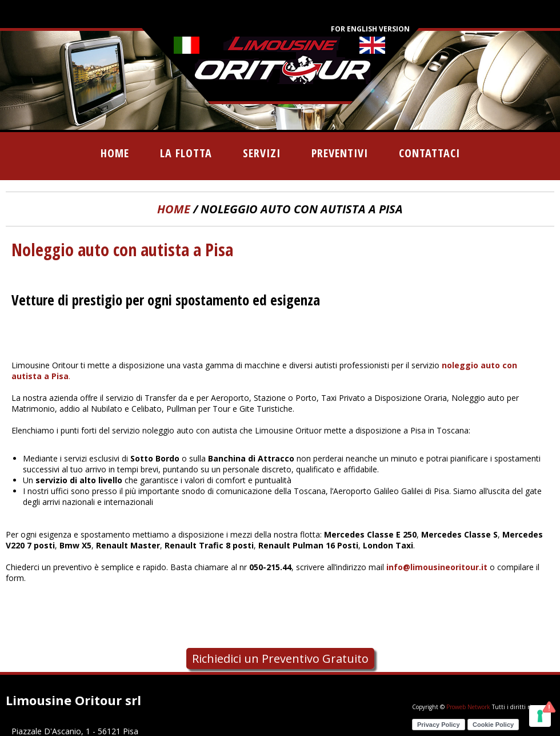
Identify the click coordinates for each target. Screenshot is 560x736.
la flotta (186, 153)
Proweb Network (468, 707)
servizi (262, 153)
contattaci (429, 153)
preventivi (340, 153)
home (115, 153)
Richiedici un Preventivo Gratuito (280, 659)
